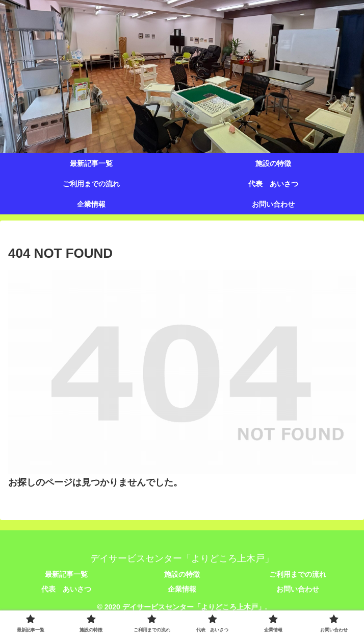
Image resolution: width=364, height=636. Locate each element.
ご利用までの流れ (298, 574)
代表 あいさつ (66, 589)
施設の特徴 (182, 574)
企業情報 (182, 589)
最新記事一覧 (66, 574)
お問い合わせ (298, 589)
